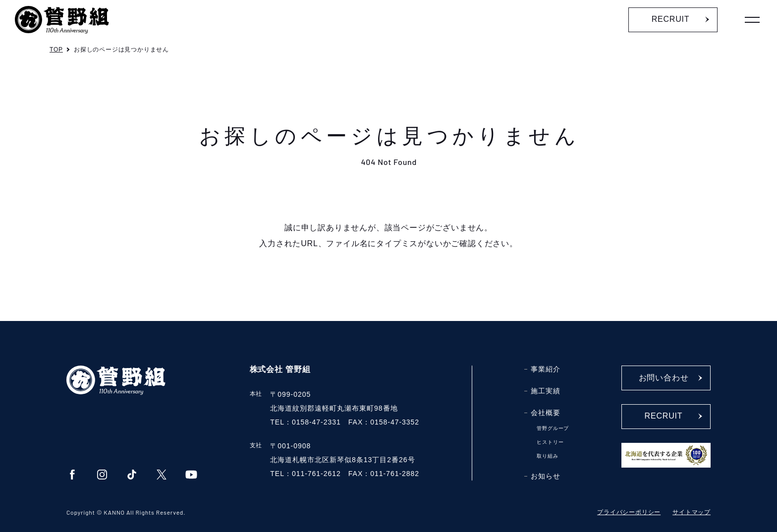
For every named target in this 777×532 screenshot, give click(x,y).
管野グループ (553, 428)
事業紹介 (545, 369)
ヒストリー (550, 442)
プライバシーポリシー (629, 512)
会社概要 (545, 413)
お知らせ (545, 476)
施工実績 (545, 391)
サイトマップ (692, 512)
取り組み (547, 456)
